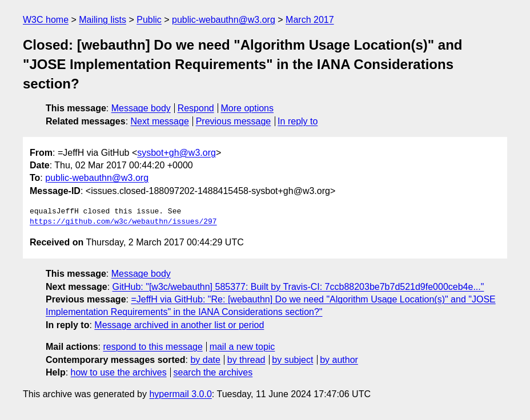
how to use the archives (119, 372)
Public (149, 20)
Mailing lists (103, 20)
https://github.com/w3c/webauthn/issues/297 (123, 222)
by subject (292, 360)
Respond (196, 108)
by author (339, 360)
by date (205, 360)
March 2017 (310, 20)
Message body (141, 108)
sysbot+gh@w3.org (176, 153)
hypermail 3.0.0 (180, 394)
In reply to (298, 121)
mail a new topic (242, 347)
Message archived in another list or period (179, 325)
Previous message (234, 121)
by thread (246, 360)
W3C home (46, 20)
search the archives (213, 372)
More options (248, 108)
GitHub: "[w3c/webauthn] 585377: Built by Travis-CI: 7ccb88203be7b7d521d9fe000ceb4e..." (298, 287)
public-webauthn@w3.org (224, 20)
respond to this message (152, 347)
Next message (160, 121)
